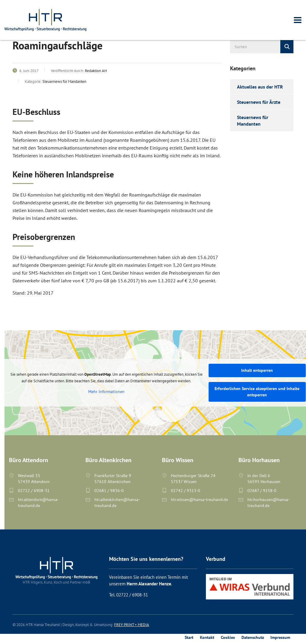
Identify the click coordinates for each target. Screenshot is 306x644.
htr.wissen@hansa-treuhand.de (199, 500)
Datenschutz (253, 637)
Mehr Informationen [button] (106, 392)
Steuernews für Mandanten (253, 121)
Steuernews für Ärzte (259, 102)
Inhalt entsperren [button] (257, 370)
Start (189, 637)
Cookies (228, 637)
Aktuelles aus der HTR (260, 87)
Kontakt (207, 637)
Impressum (280, 637)
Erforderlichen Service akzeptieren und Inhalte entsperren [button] (257, 392)
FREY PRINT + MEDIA (132, 625)
